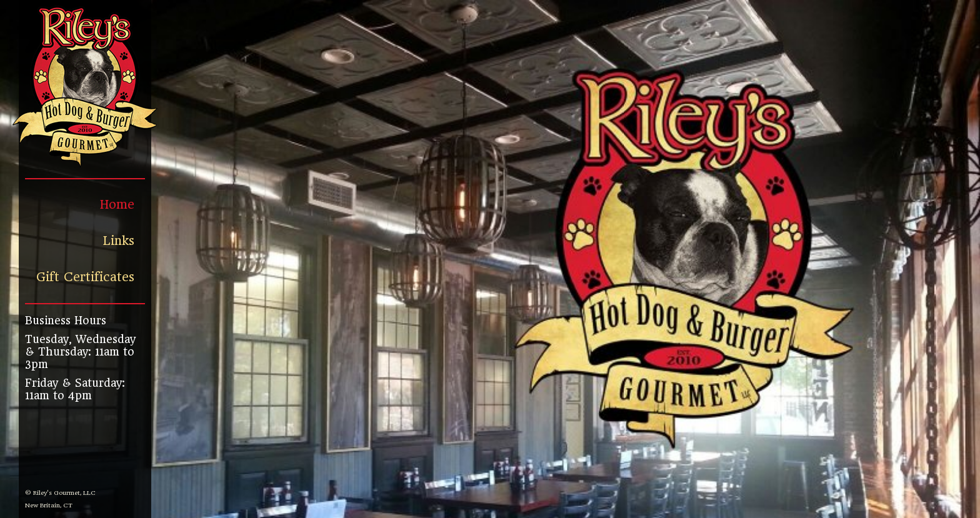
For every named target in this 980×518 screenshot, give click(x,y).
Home (117, 205)
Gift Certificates (85, 277)
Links (119, 241)
